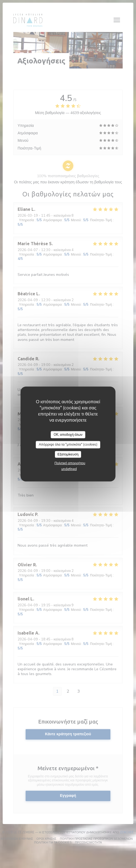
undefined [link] (69, 469)
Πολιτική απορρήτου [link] (70, 463)
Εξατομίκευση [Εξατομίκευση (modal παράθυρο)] (68, 454)
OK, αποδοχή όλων (68, 434)
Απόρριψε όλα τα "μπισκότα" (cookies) (68, 445)
